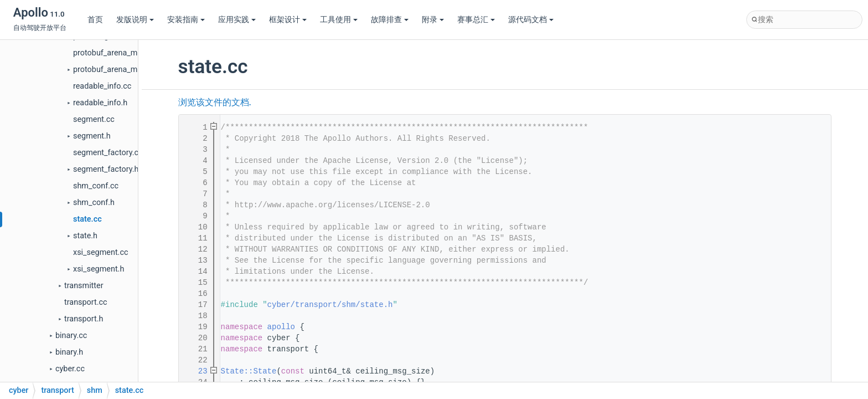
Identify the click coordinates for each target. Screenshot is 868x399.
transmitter (84, 286)
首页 (95, 20)
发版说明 (135, 20)
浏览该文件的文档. (215, 103)
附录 (433, 20)
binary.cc (71, 336)
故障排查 (390, 20)
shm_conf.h (94, 203)
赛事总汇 (476, 20)
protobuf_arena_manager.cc (123, 53)
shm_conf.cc (96, 186)
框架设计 (288, 20)
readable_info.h (100, 103)
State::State (249, 371)
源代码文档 (531, 20)
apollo (281, 327)
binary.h (69, 352)
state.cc (87, 219)
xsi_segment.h (99, 269)
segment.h (92, 136)
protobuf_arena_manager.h (120, 70)
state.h (85, 236)
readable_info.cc (102, 86)
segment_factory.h (106, 169)
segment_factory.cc (108, 153)
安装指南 (186, 20)
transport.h (84, 319)
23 (196, 371)
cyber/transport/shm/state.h (330, 305)
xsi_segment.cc (100, 252)
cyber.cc (70, 369)
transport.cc (86, 302)
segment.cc (94, 119)
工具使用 (339, 20)
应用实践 (237, 20)
